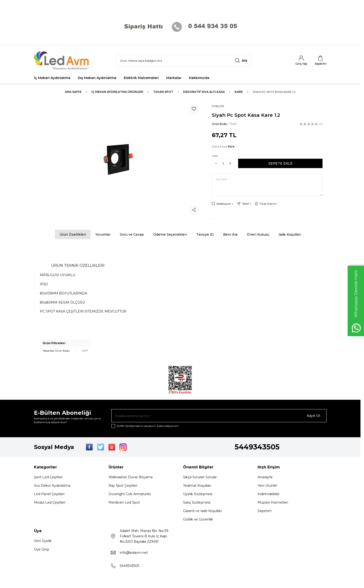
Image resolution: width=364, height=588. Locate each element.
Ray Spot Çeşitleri (123, 486)
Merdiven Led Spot (124, 502)
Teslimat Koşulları (197, 486)
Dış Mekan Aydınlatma (97, 78)
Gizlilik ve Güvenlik (198, 519)
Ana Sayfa (73, 92)
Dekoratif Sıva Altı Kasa (204, 92)
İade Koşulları (290, 234)
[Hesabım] (301, 60)
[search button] (241, 60)
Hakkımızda (199, 78)
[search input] (184, 60)
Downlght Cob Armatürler (130, 494)
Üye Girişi (41, 549)
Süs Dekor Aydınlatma (52, 486)
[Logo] (62, 60)
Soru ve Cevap (132, 234)
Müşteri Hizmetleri (273, 502)
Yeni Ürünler (267, 486)
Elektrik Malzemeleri (141, 78)
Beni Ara (230, 234)
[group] (118, 159)
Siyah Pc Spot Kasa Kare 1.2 (274, 92)
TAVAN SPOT (163, 92)
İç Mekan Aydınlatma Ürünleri (117, 92)
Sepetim (265, 511)
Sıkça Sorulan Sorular (200, 477)
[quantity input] (223, 163)
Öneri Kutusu (258, 234)
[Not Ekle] (267, 185)
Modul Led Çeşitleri (50, 502)
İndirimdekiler (269, 494)
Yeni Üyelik (43, 541)
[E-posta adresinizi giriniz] (219, 416)
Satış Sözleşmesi (197, 502)
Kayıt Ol (313, 416)
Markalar (174, 78)
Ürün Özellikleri (73, 234)
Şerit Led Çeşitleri (48, 477)
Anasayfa (265, 477)
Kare (239, 92)
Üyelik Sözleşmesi (198, 494)
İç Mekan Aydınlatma (52, 78)
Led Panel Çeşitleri (49, 494)
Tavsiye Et (205, 234)
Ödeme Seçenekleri (170, 234)
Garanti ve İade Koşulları (202, 511)
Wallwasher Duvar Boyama (131, 477)
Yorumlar (103, 234)
